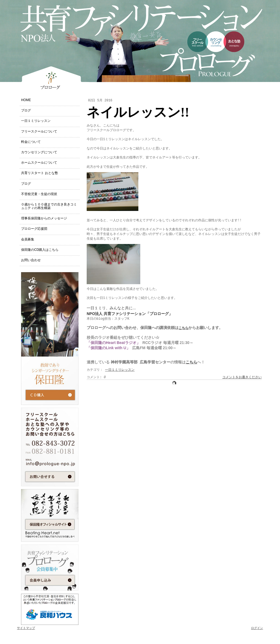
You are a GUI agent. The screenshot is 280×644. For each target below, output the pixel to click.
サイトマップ (26, 628)
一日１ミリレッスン (120, 370)
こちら (183, 328)
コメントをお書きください (242, 377)
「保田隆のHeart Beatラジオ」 (113, 343)
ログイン (257, 628)
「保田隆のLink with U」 (108, 348)
